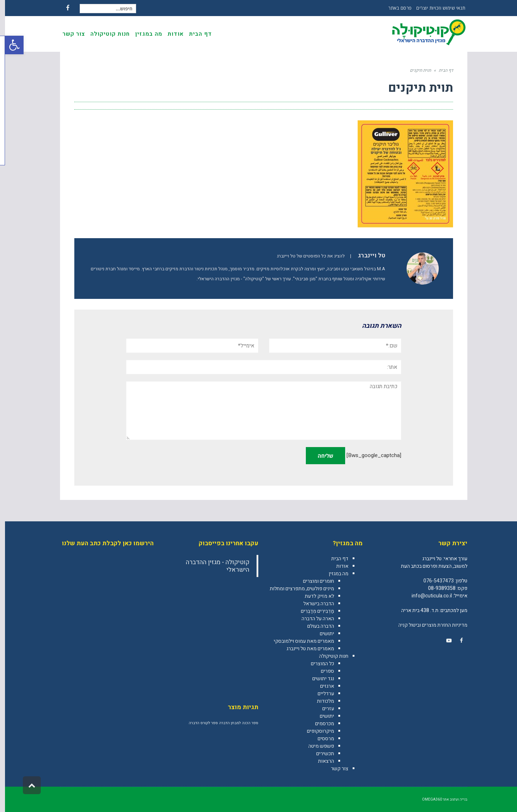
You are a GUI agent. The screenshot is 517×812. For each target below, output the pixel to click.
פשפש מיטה (316, 746)
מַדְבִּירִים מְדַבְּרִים (312, 611)
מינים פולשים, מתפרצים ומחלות (297, 589)
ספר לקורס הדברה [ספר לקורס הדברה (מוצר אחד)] (198, 723)
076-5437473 (434, 581)
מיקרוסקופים (315, 731)
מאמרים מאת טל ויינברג (305, 649)
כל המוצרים (317, 664)
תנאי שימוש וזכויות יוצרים (436, 8)
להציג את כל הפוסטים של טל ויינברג (306, 256)
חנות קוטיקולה (329, 656)
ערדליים (321, 694)
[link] (457, 641)
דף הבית (335, 559)
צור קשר (335, 769)
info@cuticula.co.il (427, 596)
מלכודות (320, 701)
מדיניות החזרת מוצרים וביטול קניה (428, 625)
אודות (337, 566)
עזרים (323, 709)
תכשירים (320, 754)
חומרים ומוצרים (314, 581)
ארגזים (322, 686)
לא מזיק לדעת (314, 596)
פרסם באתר (395, 8)
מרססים (321, 739)
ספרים (322, 671)
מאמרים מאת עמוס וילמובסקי (299, 641)
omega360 (427, 800)
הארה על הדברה (313, 619)
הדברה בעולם (316, 626)
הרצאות (321, 761)
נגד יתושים (318, 679)
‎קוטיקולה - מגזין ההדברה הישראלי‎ (213, 566)
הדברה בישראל (314, 604)
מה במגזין (334, 574)
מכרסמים (320, 724)
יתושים (322, 634)
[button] (9, 45)
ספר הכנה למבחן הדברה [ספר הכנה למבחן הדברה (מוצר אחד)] (234, 723)
